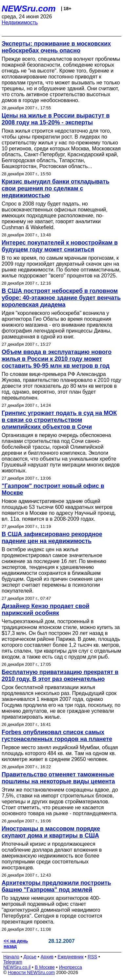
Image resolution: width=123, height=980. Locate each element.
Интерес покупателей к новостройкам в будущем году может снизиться (60, 246)
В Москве (45, 967)
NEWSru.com (29, 9)
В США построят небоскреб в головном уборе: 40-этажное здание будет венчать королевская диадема (61, 298)
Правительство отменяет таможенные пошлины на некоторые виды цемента (58, 778)
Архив (47, 957)
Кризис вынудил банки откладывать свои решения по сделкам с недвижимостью (56, 188)
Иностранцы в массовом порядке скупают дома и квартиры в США (51, 832)
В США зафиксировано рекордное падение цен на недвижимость (52, 538)
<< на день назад (16, 944)
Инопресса (71, 967)
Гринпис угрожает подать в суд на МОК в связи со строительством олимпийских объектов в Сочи (59, 420)
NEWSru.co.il (17, 967)
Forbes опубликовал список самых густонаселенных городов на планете (57, 736)
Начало (11, 957)
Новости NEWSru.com (31, 972)
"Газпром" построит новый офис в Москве (53, 489)
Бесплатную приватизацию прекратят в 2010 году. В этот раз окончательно (60, 675)
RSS (92, 957)
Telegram (13, 962)
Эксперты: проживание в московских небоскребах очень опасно (56, 47)
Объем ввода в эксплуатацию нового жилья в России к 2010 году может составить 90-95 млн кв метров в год (57, 359)
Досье (30, 957)
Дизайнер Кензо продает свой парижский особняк (45, 610)
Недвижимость (20, 22)
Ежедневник (71, 957)
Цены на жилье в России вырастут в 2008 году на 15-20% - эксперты (56, 119)
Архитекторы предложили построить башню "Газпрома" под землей (56, 886)
